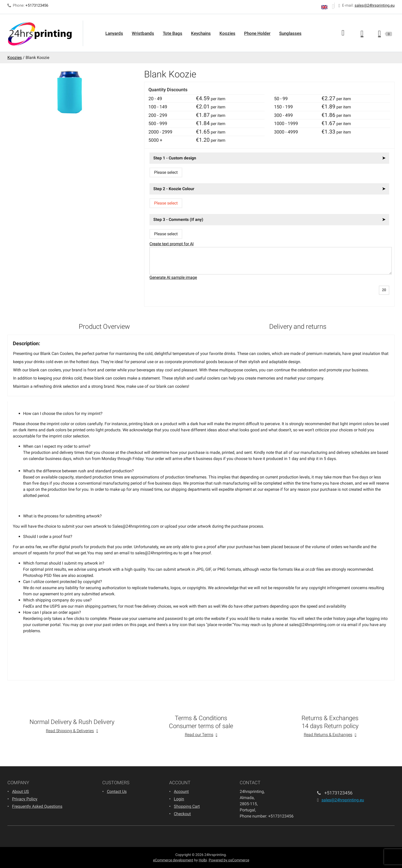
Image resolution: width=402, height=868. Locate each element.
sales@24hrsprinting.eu (375, 5)
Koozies (227, 33)
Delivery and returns (298, 326)
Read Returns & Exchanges (328, 735)
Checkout (182, 814)
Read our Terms (199, 735)
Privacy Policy (25, 799)
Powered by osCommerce (229, 860)
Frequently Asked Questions (37, 806)
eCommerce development (173, 860)
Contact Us (117, 792)
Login (179, 799)
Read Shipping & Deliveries (70, 731)
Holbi (203, 860)
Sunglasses (290, 33)
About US (21, 792)
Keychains (201, 33)
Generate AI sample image (173, 277)
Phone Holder (257, 33)
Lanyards (114, 33)
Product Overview (104, 326)
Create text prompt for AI (172, 244)
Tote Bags (173, 33)
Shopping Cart (187, 806)
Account (181, 792)
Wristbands (143, 33)
